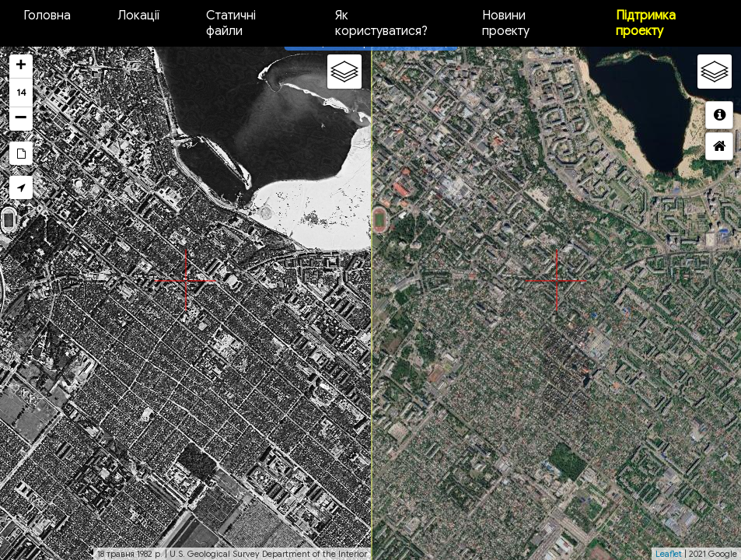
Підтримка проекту (646, 23)
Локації (138, 16)
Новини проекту (506, 23)
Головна (47, 16)
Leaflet (669, 554)
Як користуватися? (381, 23)
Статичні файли (231, 23)
